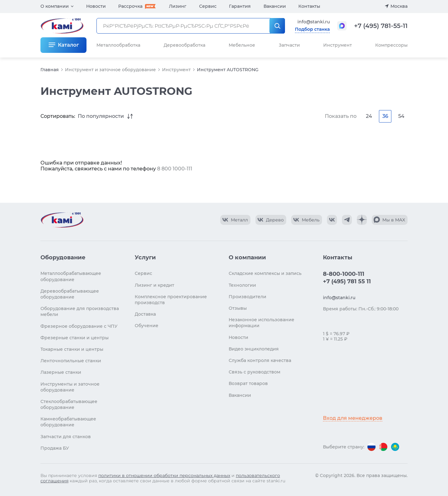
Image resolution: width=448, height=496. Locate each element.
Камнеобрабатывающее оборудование (68, 422)
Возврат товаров (248, 383)
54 (401, 116)
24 (369, 116)
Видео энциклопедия (254, 349)
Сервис (208, 6)
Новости (96, 6)
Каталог (68, 45)
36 (385, 116)
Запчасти (289, 45)
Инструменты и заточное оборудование (70, 387)
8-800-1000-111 (344, 274)
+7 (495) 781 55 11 (347, 281)
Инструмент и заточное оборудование (110, 70)
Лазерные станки (61, 372)
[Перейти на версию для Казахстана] (395, 447)
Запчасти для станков (66, 437)
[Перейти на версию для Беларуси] (383, 447)
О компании (55, 6)
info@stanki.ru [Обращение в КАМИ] (314, 22)
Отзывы (238, 308)
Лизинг (178, 6)
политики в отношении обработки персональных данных (164, 475)
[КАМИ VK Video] (235, 220)
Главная (50, 70)
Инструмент (176, 70)
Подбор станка (312, 29)
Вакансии (275, 6)
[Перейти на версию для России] (371, 447)
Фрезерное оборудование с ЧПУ (79, 326)
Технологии (242, 285)
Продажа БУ (55, 448)
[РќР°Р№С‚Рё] (277, 26)
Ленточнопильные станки (71, 361)
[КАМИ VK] (332, 220)
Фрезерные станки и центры (75, 338)
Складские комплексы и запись (265, 273)
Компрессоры (391, 45)
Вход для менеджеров (353, 418)
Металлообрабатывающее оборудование (71, 276)
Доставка (145, 314)
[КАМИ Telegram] (347, 220)
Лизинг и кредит (154, 285)
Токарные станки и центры (72, 349)
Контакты (309, 6)
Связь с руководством (254, 372)
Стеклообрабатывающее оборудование (69, 404)
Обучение (147, 326)
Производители (247, 297)
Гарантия (240, 6)
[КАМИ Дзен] (362, 220)
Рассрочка (130, 6)
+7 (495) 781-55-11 (381, 26)
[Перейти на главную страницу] (62, 220)
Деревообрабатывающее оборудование (70, 294)
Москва (399, 6)
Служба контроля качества (260, 360)
